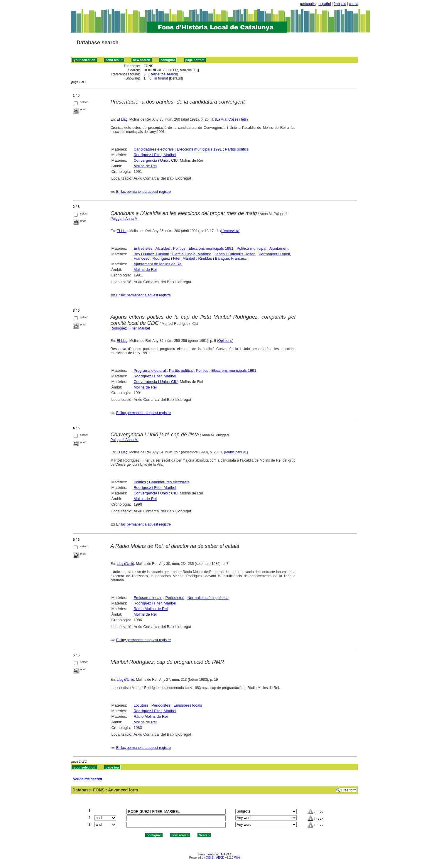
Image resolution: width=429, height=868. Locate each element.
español (325, 4)
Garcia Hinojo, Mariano (192, 254)
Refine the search (163, 74)
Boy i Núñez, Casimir (151, 254)
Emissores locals (148, 598)
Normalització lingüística (208, 598)
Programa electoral (150, 370)
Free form (349, 790)
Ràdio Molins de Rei (151, 609)
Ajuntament (279, 248)
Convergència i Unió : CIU (156, 160)
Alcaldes (163, 248)
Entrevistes (143, 248)
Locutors (141, 705)
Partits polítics (237, 149)
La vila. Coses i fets (232, 119)
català (354, 4)
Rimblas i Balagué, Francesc (223, 258)
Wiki (237, 858)
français (340, 4)
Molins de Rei (145, 166)
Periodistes (175, 598)
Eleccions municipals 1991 (199, 149)
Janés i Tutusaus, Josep (235, 254)
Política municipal (251, 248)
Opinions (225, 341)
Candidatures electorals (154, 149)
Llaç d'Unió (125, 564)
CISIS (210, 858)
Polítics (179, 248)
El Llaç (122, 119)
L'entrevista (230, 231)
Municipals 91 (236, 452)
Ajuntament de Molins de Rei (158, 264)
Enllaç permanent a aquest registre (143, 192)
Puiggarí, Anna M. (125, 219)
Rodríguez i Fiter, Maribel (155, 155)
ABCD (220, 858)
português (308, 4)
